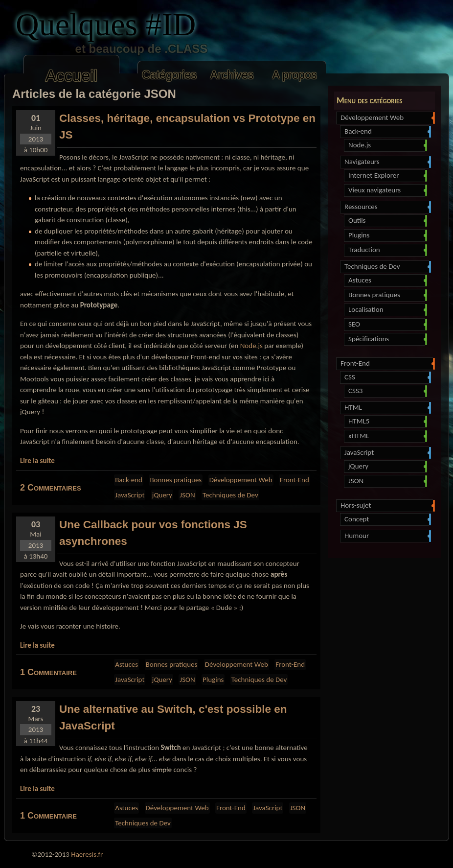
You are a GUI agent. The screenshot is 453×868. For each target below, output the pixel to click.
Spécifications (387, 339)
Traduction (387, 250)
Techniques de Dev (387, 267)
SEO (387, 325)
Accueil (71, 76)
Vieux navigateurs (387, 190)
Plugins (387, 235)
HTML (387, 408)
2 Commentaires (51, 488)
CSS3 (387, 391)
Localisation (387, 310)
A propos (294, 75)
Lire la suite (37, 461)
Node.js (387, 145)
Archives (232, 75)
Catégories (169, 75)
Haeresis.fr (87, 854)
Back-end (387, 132)
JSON (387, 481)
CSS (387, 377)
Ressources (387, 207)
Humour (387, 536)
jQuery (387, 467)
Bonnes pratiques (387, 295)
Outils (387, 221)
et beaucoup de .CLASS (122, 49)
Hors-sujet (387, 506)
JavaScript (387, 453)
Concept (387, 519)
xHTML (387, 436)
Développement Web (387, 118)
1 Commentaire (48, 672)
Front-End (387, 364)
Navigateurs (387, 162)
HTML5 (387, 422)
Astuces (387, 281)
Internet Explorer (387, 176)
